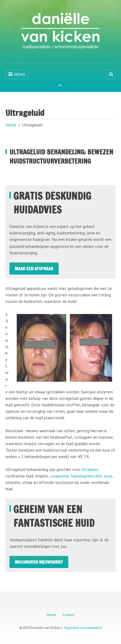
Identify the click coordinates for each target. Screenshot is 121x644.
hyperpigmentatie (86, 476)
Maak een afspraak (34, 269)
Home (11, 125)
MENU (17, 74)
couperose (60, 476)
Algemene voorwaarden (82, 628)
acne (108, 476)
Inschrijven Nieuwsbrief (39, 562)
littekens (90, 469)
